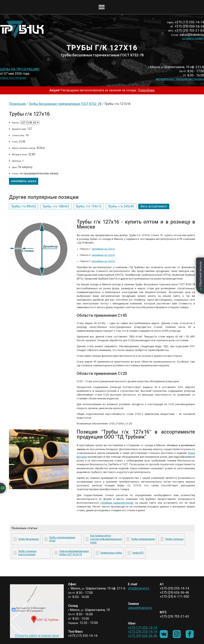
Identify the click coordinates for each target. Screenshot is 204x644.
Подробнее (146, 90)
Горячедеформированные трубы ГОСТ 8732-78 (74, 553)
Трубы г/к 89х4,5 (24, 206)
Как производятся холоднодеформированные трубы (105, 539)
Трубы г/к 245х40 (121, 206)
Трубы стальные (174, 539)
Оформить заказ (24, 181)
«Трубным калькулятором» (117, 503)
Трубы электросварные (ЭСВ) (62, 539)
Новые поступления (13, 78)
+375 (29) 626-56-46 (143, 636)
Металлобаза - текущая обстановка (180, 79)
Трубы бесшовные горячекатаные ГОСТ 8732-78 (65, 104)
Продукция (17, 104)
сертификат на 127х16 (103, 249)
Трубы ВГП (138, 553)
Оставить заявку (193, 39)
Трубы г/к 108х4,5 (56, 206)
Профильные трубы (111, 553)
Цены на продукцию (20, 69)
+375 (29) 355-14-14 (143, 632)
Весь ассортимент (154, 206)
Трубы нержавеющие (143, 539)
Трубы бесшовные (28, 539)
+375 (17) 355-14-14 (143, 628)
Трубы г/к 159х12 (89, 206)
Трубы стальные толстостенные (27, 553)
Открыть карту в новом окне (37, 635)
